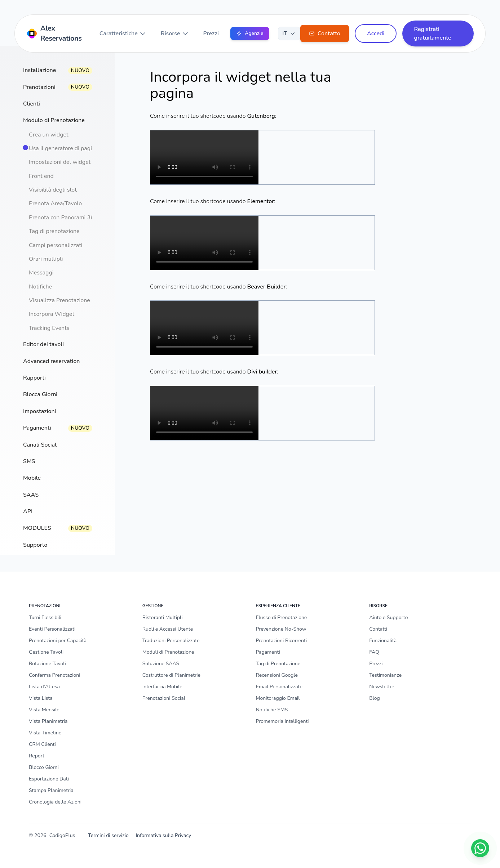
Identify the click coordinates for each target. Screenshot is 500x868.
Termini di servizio (108, 835)
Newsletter (382, 687)
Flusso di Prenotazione (282, 618)
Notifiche (40, 287)
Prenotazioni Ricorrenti (282, 641)
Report (37, 756)
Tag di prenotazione (54, 231)
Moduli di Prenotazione (168, 652)
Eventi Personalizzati (52, 629)
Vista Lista (41, 698)
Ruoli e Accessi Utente (168, 629)
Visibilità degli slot (53, 190)
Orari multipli (46, 259)
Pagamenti (268, 652)
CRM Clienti (42, 744)
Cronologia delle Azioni (55, 802)
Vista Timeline (45, 733)
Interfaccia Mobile (162, 687)
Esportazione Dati (49, 779)
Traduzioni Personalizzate (171, 641)
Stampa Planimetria (51, 790)
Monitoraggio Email (278, 698)
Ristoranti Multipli (163, 618)
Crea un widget (49, 135)
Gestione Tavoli (46, 652)
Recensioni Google (277, 675)
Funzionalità (383, 641)
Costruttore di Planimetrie (171, 675)
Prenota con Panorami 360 (63, 218)
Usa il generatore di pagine (64, 148)
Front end (41, 176)
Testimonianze (385, 675)
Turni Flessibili (45, 618)
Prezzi (211, 33)
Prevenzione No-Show (281, 629)
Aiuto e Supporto (388, 618)
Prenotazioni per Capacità (58, 641)
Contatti (378, 629)
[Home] (56, 33)
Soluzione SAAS (161, 664)
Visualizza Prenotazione (59, 300)
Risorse (175, 33)
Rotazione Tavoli (47, 664)
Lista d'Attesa (44, 687)
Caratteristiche (123, 33)
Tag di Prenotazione (278, 664)
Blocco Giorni (44, 767)
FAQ (374, 652)
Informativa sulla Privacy (163, 835)
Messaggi (41, 273)
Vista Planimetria (48, 721)
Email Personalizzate (279, 687)
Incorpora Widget (52, 314)
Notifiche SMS (272, 710)
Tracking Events (49, 328)
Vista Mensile (44, 710)
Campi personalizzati (56, 245)
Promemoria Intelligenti (282, 721)
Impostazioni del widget (60, 162)
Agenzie (250, 33)
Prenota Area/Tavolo (55, 203)
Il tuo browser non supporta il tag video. (204, 157)
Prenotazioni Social (164, 698)
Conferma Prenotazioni (54, 675)
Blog (375, 698)
